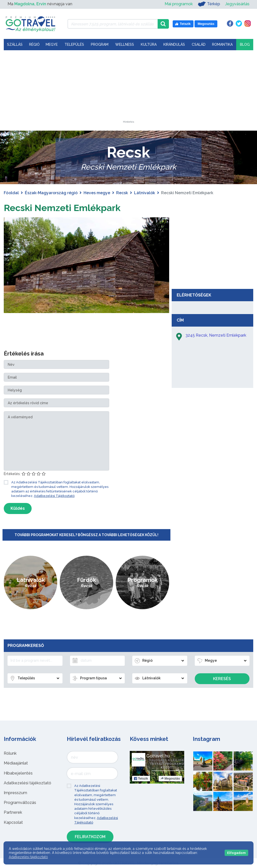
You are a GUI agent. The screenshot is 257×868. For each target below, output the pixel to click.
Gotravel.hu (158, 756)
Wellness (125, 44)
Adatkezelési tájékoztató (27, 783)
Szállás (15, 44)
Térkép (209, 4)
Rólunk (10, 753)
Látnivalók (145, 193)
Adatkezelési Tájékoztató (54, 496)
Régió (34, 44)
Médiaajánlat (16, 763)
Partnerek (13, 812)
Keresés (222, 679)
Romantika (222, 44)
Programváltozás (20, 803)
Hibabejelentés (18, 773)
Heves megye (97, 193)
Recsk (122, 193)
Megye (52, 44)
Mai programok (179, 4)
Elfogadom (236, 853)
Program (100, 44)
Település (74, 44)
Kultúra (149, 44)
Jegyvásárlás (237, 4)
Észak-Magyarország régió (51, 193)
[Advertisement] (128, 89)
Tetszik (141, 779)
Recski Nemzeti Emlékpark (68, 207)
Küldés (18, 508)
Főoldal (11, 193)
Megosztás (170, 779)
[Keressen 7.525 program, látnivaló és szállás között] (113, 24)
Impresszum (15, 793)
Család (199, 44)
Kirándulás (174, 44)
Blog (245, 44)
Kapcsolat (13, 822)
